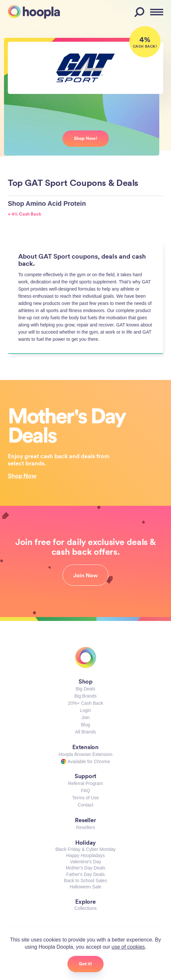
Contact (85, 805)
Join (86, 717)
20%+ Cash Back (86, 703)
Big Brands (85, 696)
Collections (85, 908)
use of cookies (128, 947)
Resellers (85, 827)
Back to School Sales (85, 881)
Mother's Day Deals (86, 868)
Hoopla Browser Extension (85, 754)
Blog (85, 725)
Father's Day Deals (85, 874)
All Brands (86, 732)
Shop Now (22, 475)
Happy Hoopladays (85, 855)
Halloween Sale (85, 887)
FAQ (85, 791)
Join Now (85, 575)
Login (85, 710)
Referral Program (85, 783)
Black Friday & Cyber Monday (85, 849)
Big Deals (86, 689)
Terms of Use (85, 798)
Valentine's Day (86, 862)
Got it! (85, 964)
